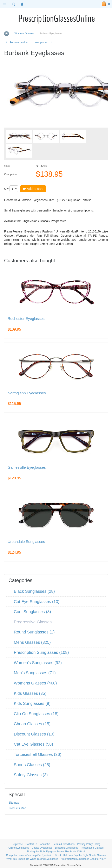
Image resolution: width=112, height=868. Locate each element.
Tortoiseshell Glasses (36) (38, 754)
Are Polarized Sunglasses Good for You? (83, 859)
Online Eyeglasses (19, 848)
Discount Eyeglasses (67, 848)
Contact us (31, 844)
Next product (44, 42)
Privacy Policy (85, 844)
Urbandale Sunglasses (26, 542)
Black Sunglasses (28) (34, 591)
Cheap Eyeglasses (42, 848)
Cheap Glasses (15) (32, 724)
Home (6, 34)
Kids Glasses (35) (30, 693)
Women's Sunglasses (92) (38, 663)
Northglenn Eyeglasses (27, 393)
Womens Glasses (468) (35, 683)
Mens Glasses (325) (32, 642)
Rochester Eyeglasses (26, 319)
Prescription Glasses (92, 848)
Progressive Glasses (33, 622)
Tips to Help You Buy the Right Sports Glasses (80, 855)
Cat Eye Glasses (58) (33, 744)
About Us (45, 844)
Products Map (17, 808)
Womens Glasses (24, 34)
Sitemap (14, 803)
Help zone (17, 844)
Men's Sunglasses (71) (35, 673)
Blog (98, 844)
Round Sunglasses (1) (34, 632)
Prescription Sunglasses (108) (41, 652)
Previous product (17, 42)
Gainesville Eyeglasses (27, 468)
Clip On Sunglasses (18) (36, 714)
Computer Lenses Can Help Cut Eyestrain (29, 855)
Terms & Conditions (64, 844)
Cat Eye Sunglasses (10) (37, 602)
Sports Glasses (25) (32, 765)
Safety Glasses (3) (31, 775)
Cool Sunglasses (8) (32, 612)
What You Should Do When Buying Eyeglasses (32, 859)
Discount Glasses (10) (34, 734)
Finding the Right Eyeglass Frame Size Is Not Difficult (56, 852)
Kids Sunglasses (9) (32, 703)
